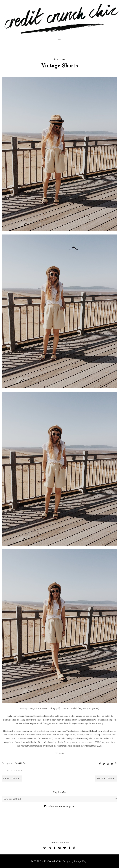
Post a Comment (14, 770)
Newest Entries (12, 778)
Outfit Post (21, 763)
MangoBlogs (81, 861)
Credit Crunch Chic (51, 861)
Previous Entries (106, 778)
